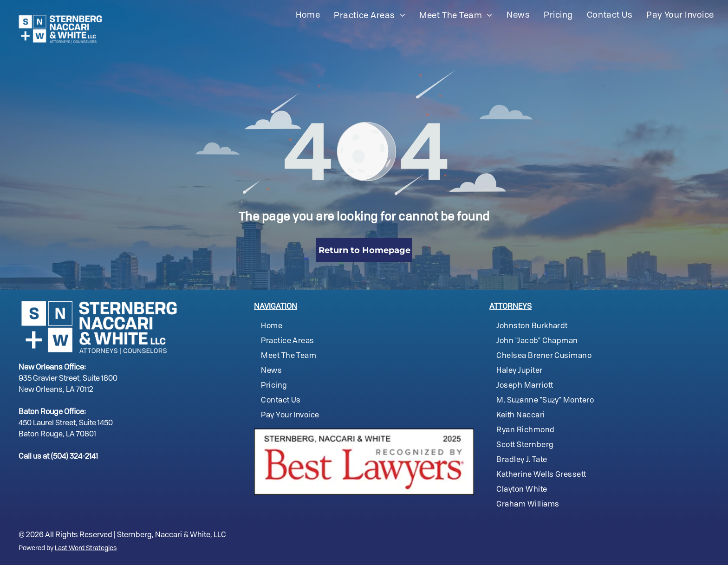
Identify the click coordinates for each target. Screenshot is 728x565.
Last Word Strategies (86, 548)
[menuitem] (308, 15)
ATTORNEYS (510, 307)
